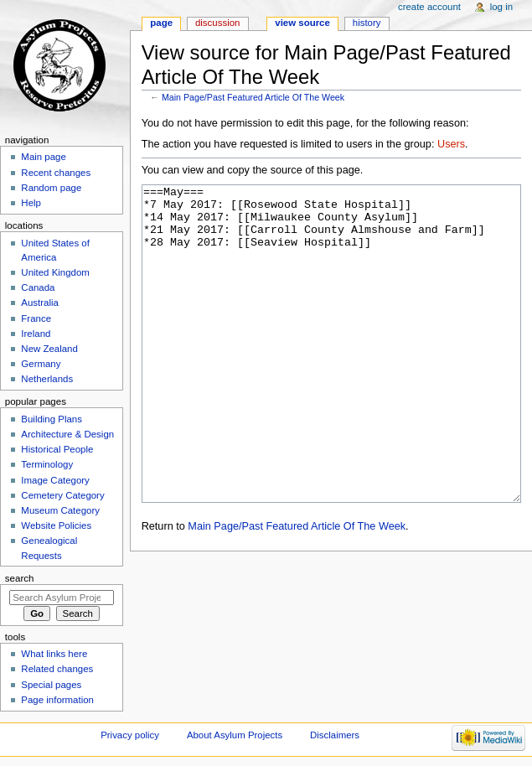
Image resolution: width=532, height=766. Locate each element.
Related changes (57, 669)
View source (302, 23)
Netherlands (47, 379)
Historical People (57, 449)
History (367, 23)
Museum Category (60, 510)
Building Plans (52, 419)
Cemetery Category (62, 495)
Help (31, 203)
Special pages (51, 685)
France (36, 318)
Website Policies (56, 525)
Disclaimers (335, 735)
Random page (51, 188)
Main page (44, 157)
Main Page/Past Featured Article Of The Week (253, 97)
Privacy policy (130, 735)
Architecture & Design (67, 434)
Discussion (217, 23)
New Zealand (49, 349)
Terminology (47, 464)
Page (161, 23)
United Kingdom (55, 272)
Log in (501, 7)
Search (20, 578)
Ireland (36, 334)
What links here (54, 654)
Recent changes (56, 173)
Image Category (55, 480)
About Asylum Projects (235, 735)
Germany (41, 364)
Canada (38, 287)
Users (451, 144)
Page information (57, 700)
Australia (40, 303)
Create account (429, 7)
